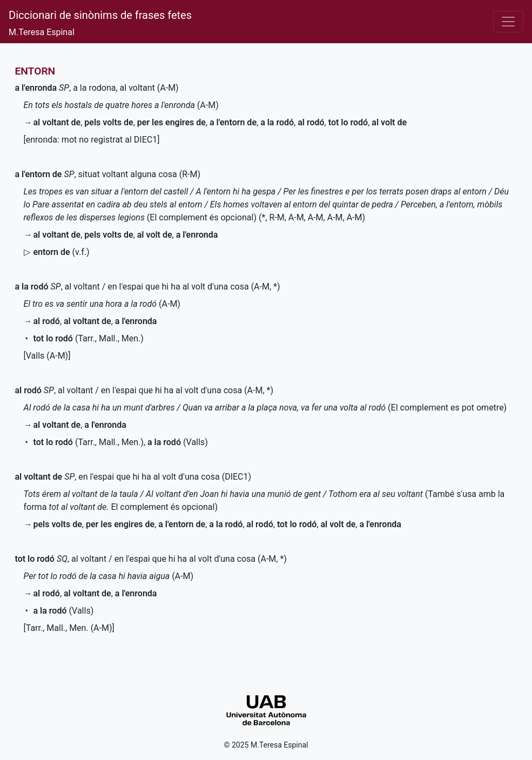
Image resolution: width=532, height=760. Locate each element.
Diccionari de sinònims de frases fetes (100, 15)
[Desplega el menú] (508, 22)
